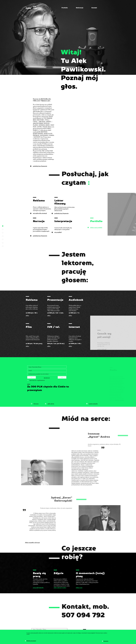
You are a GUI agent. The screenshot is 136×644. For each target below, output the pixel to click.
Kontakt (94, 8)
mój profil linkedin (38, 588)
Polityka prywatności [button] (31, 641)
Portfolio (65, 8)
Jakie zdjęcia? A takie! (60, 588)
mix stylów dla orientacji (40, 213)
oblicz (27, 316)
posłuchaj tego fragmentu (61, 213)
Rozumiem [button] (106, 641)
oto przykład (58, 232)
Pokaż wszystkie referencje (32, 542)
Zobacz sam (79, 588)
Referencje (80, 8)
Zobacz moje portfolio (96, 228)
